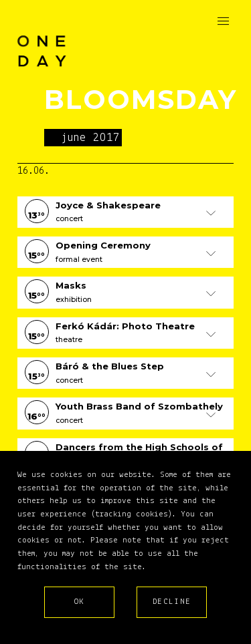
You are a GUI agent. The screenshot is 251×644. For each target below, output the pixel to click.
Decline (172, 602)
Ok (80, 602)
